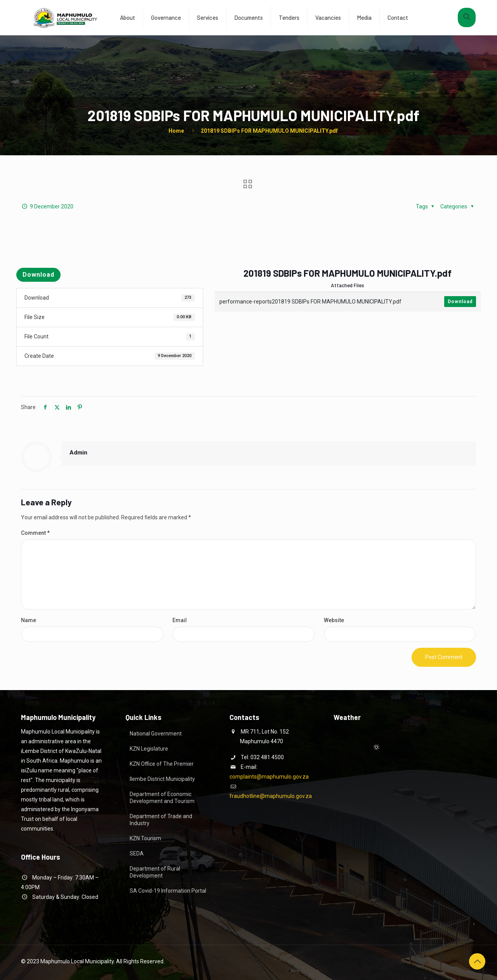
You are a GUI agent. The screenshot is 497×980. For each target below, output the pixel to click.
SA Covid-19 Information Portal (168, 891)
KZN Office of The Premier (162, 764)
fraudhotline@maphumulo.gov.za (271, 796)
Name (29, 620)
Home (176, 131)
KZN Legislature (149, 749)
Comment (35, 533)
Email (180, 620)
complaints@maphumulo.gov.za (269, 777)
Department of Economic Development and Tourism (162, 798)
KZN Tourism (145, 838)
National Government (156, 734)
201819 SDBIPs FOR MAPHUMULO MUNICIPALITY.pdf (269, 131)
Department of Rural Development (155, 872)
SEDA (137, 853)
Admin (78, 453)
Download (38, 275)
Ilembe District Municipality (162, 779)
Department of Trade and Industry (161, 820)
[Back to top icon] (477, 961)
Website (334, 620)
